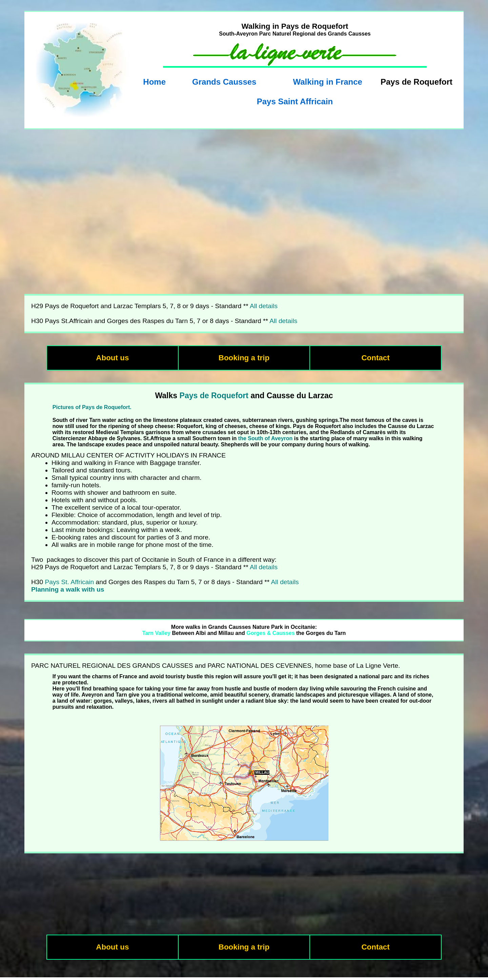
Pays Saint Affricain (295, 101)
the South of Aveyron (266, 438)
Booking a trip (244, 358)
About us (112, 358)
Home (154, 82)
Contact (375, 358)
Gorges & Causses (270, 633)
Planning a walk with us (68, 589)
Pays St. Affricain (70, 582)
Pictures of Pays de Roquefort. (92, 407)
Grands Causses (224, 82)
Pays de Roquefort (214, 396)
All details (264, 306)
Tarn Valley (156, 633)
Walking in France (327, 82)
